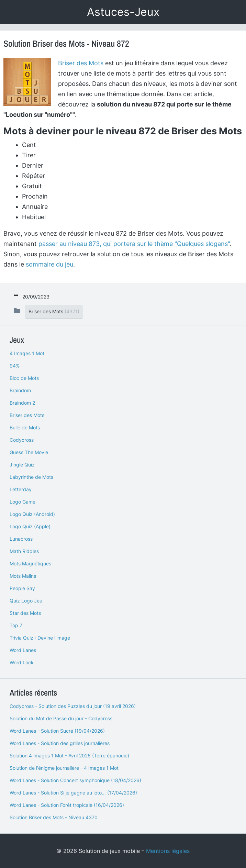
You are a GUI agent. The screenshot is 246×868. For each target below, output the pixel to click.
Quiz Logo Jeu (26, 601)
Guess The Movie (29, 452)
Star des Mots (25, 613)
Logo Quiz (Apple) (30, 526)
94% (15, 366)
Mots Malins (23, 576)
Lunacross (21, 539)
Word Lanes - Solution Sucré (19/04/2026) (57, 731)
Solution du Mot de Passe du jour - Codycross (61, 718)
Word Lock (22, 662)
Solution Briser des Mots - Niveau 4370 (54, 817)
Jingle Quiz (22, 465)
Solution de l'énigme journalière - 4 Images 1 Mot (64, 768)
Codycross (22, 440)
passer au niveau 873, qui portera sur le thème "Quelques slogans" (134, 244)
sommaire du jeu (49, 264)
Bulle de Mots (25, 427)
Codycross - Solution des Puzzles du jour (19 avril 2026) (73, 706)
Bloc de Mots (24, 378)
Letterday (21, 489)
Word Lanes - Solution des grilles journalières (60, 743)
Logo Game (23, 502)
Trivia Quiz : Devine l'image (40, 638)
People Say (22, 588)
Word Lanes (23, 650)
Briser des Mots (81, 63)
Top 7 (16, 625)
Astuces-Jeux (123, 12)
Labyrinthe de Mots (31, 477)
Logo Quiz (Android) (32, 514)
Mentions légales (168, 851)
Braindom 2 (22, 403)
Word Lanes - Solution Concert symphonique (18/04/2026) (75, 780)
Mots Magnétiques (30, 563)
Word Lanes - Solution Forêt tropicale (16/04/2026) (67, 805)
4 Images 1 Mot (27, 353)
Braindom (20, 390)
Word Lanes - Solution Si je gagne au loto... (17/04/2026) (73, 793)
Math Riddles (24, 551)
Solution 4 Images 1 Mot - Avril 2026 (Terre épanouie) (69, 756)
